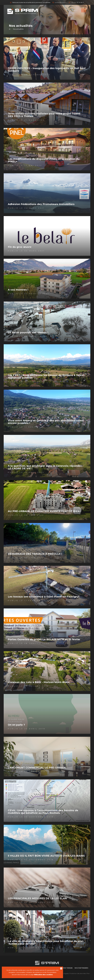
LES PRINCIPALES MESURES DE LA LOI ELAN (37, 898)
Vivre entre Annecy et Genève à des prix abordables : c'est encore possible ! (46, 422)
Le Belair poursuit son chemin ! (28, 332)
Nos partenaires (81, 968)
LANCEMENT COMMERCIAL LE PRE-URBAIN (37, 768)
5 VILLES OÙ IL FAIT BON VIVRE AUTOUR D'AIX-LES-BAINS (46, 856)
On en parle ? (16, 725)
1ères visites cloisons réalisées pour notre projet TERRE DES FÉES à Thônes (44, 115)
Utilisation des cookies (43, 975)
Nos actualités (18, 29)
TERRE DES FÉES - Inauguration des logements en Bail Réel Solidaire (47, 70)
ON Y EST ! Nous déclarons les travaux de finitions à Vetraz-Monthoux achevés (47, 376)
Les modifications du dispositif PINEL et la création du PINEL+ (44, 160)
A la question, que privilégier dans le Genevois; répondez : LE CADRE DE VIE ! (46, 467)
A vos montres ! (18, 290)
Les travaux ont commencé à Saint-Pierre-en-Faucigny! (44, 597)
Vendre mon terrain (64, 968)
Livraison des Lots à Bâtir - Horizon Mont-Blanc (39, 682)
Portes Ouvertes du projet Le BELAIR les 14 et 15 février (44, 639)
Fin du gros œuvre (20, 247)
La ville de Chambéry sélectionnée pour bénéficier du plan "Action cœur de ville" (46, 942)
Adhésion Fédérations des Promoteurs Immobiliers (41, 204)
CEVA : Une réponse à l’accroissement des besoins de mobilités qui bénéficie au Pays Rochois (43, 812)
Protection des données (78, 973)
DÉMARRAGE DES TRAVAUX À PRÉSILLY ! (35, 554)
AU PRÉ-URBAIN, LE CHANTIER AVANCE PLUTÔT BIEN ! (44, 511)
